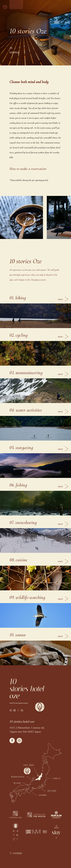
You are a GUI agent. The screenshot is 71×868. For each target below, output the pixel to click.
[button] (16, 5)
